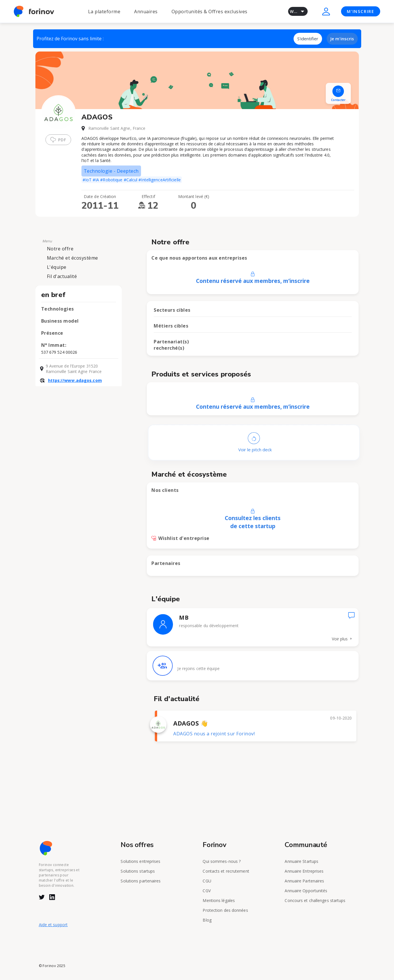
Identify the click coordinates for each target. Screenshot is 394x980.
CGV (206, 891)
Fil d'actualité (62, 276)
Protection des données (225, 910)
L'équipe (57, 267)
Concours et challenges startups (315, 900)
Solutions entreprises (140, 861)
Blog (207, 920)
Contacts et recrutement (226, 871)
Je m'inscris (342, 39)
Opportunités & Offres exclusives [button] (210, 12)
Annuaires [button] (146, 12)
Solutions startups (138, 871)
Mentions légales (219, 900)
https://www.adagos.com (75, 380)
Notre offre (60, 249)
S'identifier (308, 39)
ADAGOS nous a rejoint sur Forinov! (214, 734)
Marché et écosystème (73, 258)
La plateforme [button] (104, 12)
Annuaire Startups (301, 861)
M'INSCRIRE (361, 11)
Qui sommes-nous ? (222, 861)
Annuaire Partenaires (304, 881)
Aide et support (53, 925)
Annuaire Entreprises (304, 871)
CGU (207, 881)
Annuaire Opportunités (306, 891)
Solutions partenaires (141, 881)
